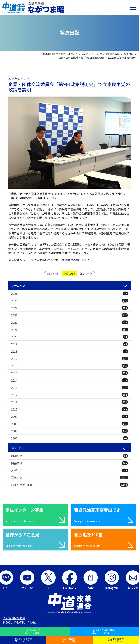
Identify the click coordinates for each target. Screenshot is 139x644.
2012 (70, 395)
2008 (70, 424)
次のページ (86, 273)
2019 (70, 344)
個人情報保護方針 (14, 618)
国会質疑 (70, 463)
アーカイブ (18, 285)
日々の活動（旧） (70, 485)
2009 (70, 417)
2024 (70, 308)
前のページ (53, 273)
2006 (70, 438)
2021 (70, 330)
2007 (70, 431)
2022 (70, 322)
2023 (70, 315)
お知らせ (70, 456)
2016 (70, 366)
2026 (70, 293)
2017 (70, 359)
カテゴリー (18, 448)
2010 (70, 409)
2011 (70, 402)
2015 (70, 373)
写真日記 (70, 478)
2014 (70, 380)
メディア (70, 470)
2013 (70, 388)
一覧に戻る (70, 273)
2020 (70, 337)
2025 (70, 301)
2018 (70, 351)
